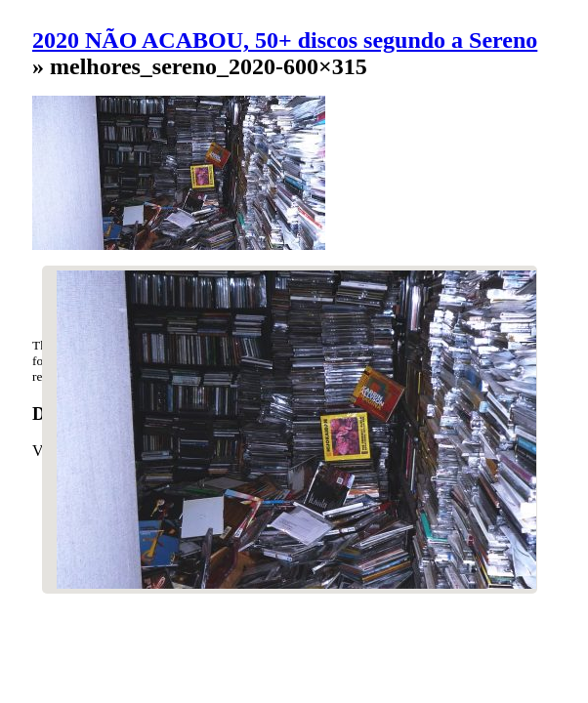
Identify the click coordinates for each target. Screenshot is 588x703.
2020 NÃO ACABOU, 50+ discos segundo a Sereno (285, 40)
